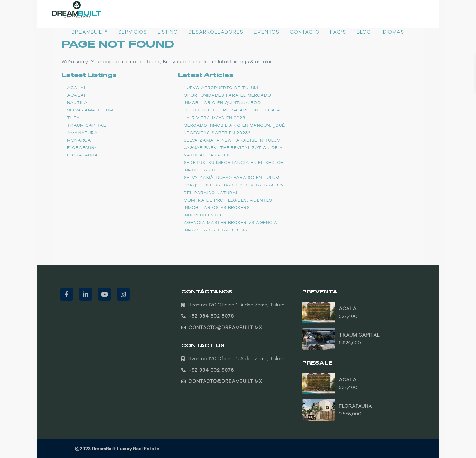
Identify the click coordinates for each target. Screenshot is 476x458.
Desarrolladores (216, 32)
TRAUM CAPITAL (87, 125)
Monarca (79, 140)
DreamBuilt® (90, 32)
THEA (74, 118)
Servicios (132, 32)
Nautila (77, 102)
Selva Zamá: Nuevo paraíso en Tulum (231, 177)
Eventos (267, 32)
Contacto (305, 32)
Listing (168, 32)
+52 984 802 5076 (211, 316)
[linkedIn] (85, 294)
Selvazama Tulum (90, 110)
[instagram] (123, 294)
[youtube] (104, 294)
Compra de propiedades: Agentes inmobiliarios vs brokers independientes (228, 207)
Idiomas (393, 32)
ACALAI (76, 88)
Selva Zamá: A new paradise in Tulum (232, 140)
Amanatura (82, 133)
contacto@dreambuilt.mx (225, 327)
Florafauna (83, 147)
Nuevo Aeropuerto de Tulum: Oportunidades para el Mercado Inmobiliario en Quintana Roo (227, 95)
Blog (364, 32)
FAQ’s (338, 32)
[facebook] (67, 294)
